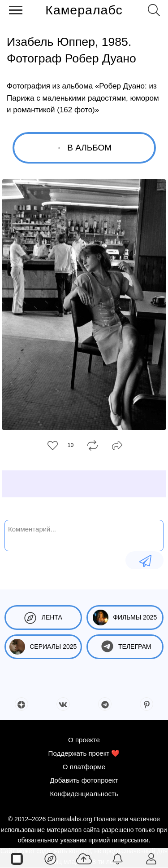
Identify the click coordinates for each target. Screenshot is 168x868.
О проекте (84, 740)
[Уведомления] (118, 858)
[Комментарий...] (84, 535)
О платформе (84, 767)
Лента (43, 618)
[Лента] (50, 858)
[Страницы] (17, 858)
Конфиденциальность (84, 794)
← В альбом (84, 148)
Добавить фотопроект (84, 780)
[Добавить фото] (84, 858)
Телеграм (125, 647)
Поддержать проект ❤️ (84, 753)
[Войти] (151, 858)
